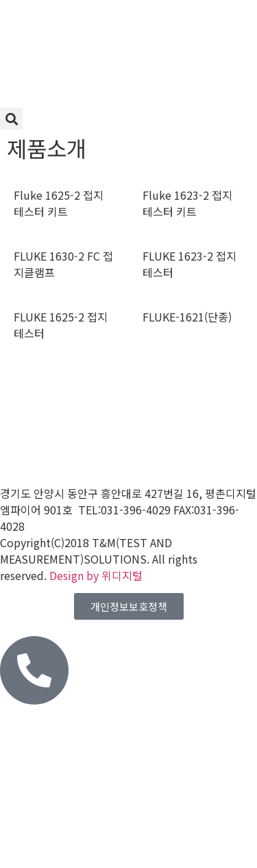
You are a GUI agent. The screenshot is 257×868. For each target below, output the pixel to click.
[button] (11, 119)
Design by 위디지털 (96, 575)
